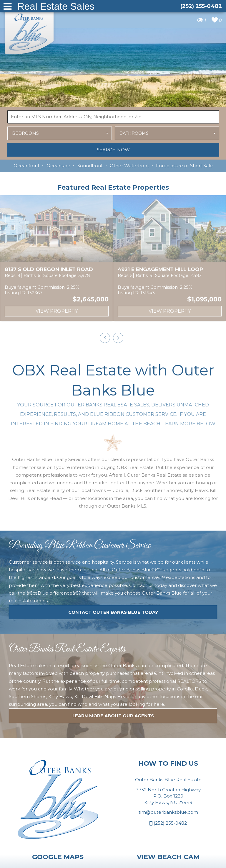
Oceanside (58, 166)
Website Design (86, 860)
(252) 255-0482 (168, 705)
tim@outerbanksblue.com (168, 694)
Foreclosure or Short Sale (184, 166)
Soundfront (90, 166)
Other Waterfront (129, 166)
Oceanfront (26, 166)
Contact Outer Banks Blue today (113, 494)
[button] (60, 133)
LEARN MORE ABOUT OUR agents (113, 597)
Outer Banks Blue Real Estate (29, 32)
